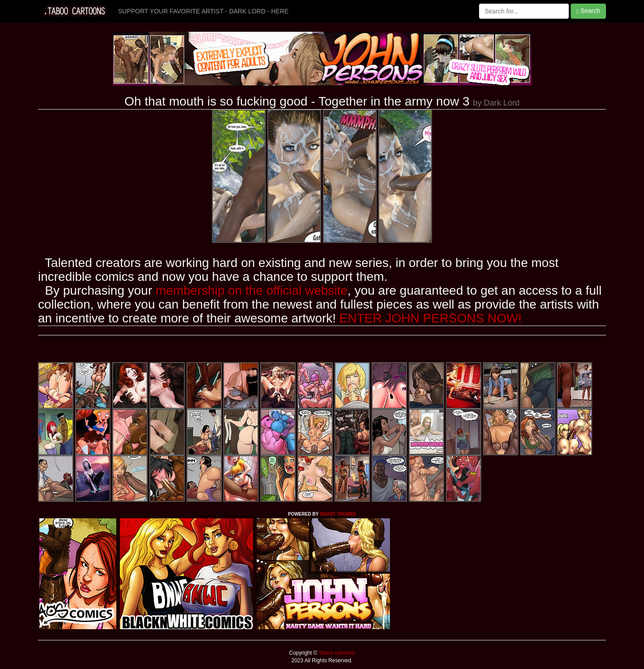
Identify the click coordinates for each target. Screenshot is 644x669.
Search (588, 11)
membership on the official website (252, 290)
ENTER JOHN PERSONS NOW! (431, 318)
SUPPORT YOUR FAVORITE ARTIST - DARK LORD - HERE (203, 11)
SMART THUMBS (338, 514)
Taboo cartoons (336, 653)
